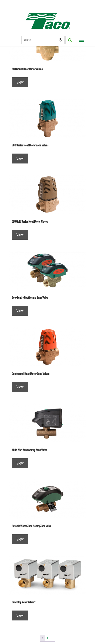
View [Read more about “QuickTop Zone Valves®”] (20, 615)
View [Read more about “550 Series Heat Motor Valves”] (20, 82)
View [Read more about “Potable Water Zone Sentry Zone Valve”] (20, 539)
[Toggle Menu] (81, 42)
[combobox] (43, 40)
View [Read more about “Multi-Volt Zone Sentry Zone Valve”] (20, 463)
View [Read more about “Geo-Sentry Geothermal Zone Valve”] (20, 311)
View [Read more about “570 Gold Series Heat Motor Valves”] (20, 235)
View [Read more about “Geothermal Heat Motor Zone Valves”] (20, 387)
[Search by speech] (60, 40)
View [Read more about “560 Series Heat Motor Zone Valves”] (20, 159)
